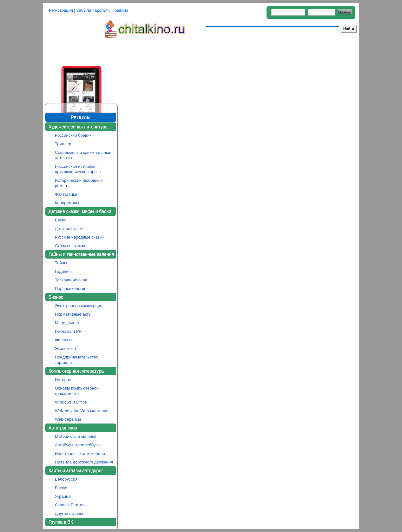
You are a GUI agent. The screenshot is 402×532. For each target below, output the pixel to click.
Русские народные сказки (79, 237)
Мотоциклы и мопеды (76, 436)
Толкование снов (71, 280)
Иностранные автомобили (80, 453)
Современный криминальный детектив (83, 155)
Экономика (65, 348)
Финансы (64, 340)
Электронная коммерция (79, 306)
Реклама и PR (68, 331)
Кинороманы (67, 203)
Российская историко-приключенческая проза (78, 169)
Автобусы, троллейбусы (78, 445)
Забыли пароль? (92, 10)
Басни (61, 220)
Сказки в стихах (70, 246)
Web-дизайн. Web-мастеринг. (83, 411)
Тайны (61, 263)
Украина (63, 496)
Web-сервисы (68, 419)
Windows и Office (71, 402)
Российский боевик (73, 135)
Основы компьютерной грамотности (77, 391)
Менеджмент (67, 323)
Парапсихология (71, 289)
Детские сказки (69, 229)
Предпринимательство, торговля (77, 360)
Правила (120, 10)
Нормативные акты (73, 314)
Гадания (63, 271)
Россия (62, 488)
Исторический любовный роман (79, 183)
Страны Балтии (70, 505)
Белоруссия (66, 479)
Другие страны (69, 513)
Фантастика (66, 194)
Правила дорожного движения (84, 462)
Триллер (63, 144)
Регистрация (61, 10)
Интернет (64, 380)
